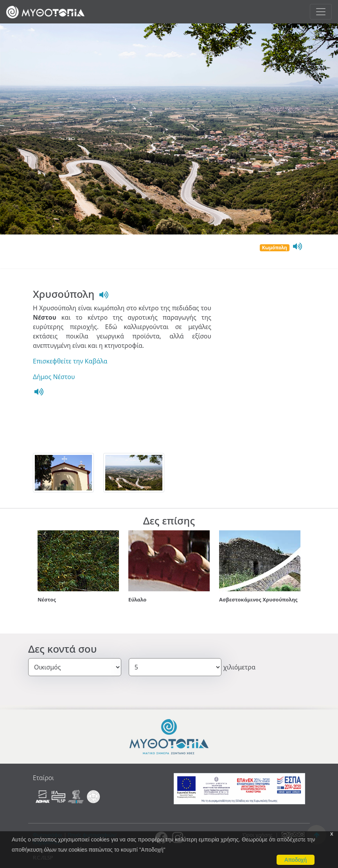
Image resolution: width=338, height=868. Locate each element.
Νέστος (47, 600)
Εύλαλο (138, 600)
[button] (38, 570)
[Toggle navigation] (321, 12)
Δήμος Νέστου (54, 377)
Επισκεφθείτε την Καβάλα (70, 361)
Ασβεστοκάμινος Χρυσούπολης (258, 600)
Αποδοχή (296, 860)
